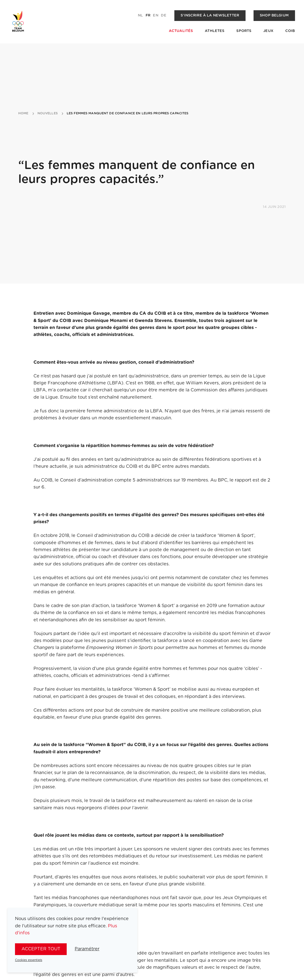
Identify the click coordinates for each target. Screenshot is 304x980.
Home (23, 114)
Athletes (215, 31)
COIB (290, 31)
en (155, 15)
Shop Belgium (274, 15)
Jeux (268, 31)
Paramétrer (87, 949)
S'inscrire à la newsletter (210, 15)
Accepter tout (41, 949)
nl (140, 15)
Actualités (181, 31)
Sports (244, 31)
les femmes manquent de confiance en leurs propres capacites (128, 114)
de (163, 15)
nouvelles (48, 114)
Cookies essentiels (29, 960)
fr (148, 15)
